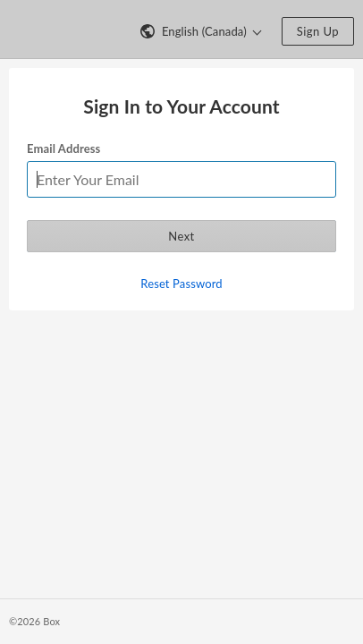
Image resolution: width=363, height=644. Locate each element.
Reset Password (181, 284)
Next (181, 236)
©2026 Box (34, 621)
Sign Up (318, 31)
